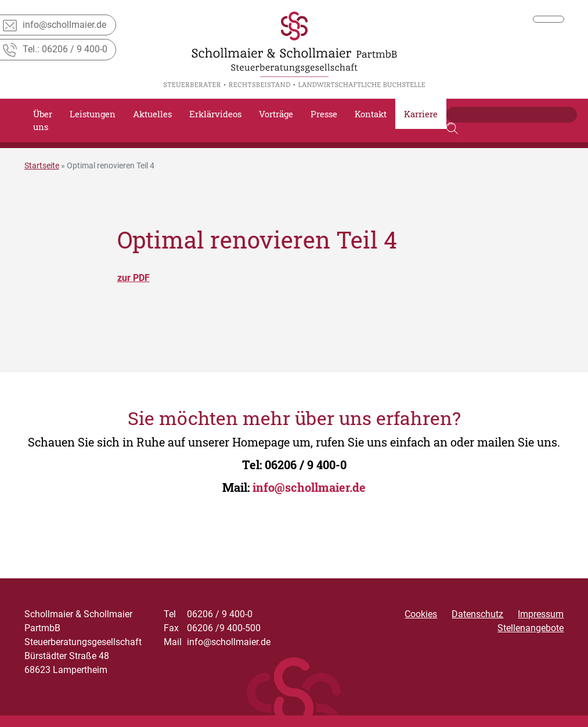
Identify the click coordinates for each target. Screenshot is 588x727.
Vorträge (276, 114)
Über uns (43, 120)
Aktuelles (152, 114)
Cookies (421, 614)
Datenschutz (477, 614)
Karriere (421, 114)
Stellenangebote (531, 628)
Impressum (541, 614)
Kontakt (371, 114)
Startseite (42, 165)
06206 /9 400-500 (212, 628)
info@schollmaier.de (309, 487)
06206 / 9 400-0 (306, 465)
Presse (324, 114)
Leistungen (93, 114)
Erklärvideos (215, 114)
